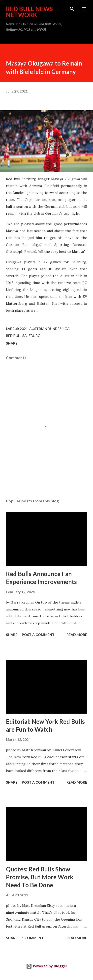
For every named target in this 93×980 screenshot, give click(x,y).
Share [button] (12, 343)
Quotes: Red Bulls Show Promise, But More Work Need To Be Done (40, 877)
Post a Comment (38, 635)
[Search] (72, 9)
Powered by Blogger (47, 966)
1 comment (33, 938)
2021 (24, 329)
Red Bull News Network (29, 12)
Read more (77, 635)
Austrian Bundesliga (49, 329)
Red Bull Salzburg (23, 336)
